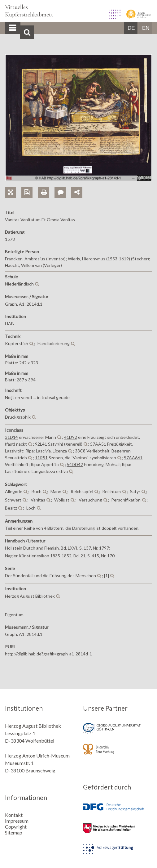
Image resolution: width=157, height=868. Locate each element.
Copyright (16, 827)
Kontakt (14, 815)
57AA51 (98, 444)
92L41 (41, 444)
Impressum (17, 821)
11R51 (41, 458)
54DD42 (75, 464)
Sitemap (14, 832)
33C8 (80, 451)
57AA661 (133, 458)
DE (131, 28)
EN (146, 28)
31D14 (11, 437)
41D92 (71, 437)
